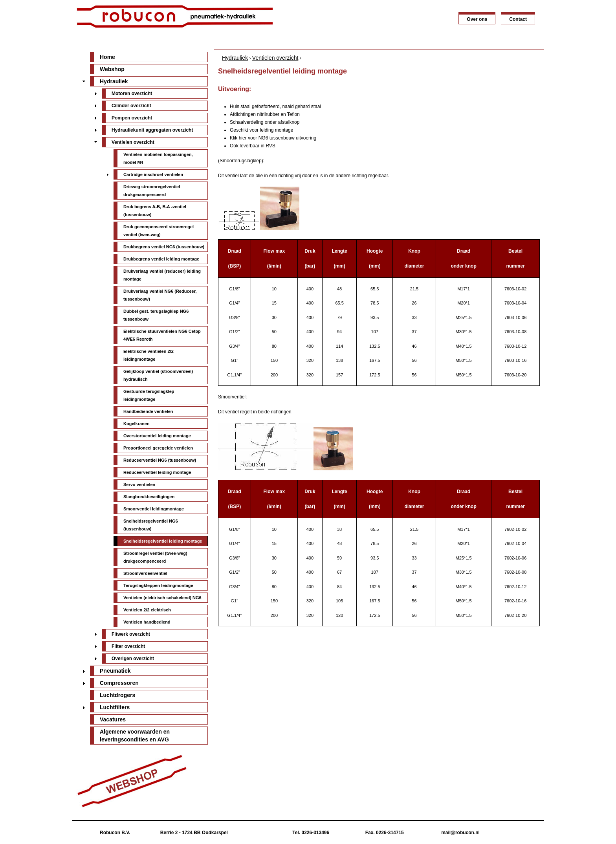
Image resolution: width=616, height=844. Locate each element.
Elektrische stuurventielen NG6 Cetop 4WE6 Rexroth (162, 335)
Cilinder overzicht (131, 106)
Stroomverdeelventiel (145, 573)
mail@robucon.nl (460, 833)
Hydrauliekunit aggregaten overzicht (152, 130)
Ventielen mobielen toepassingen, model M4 (158, 158)
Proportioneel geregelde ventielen (158, 448)
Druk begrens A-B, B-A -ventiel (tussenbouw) (155, 211)
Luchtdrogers (117, 695)
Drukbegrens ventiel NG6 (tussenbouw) (164, 247)
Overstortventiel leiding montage (157, 436)
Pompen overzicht (132, 118)
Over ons (477, 19)
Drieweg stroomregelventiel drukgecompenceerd (152, 191)
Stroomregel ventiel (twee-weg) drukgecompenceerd (155, 557)
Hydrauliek (235, 58)
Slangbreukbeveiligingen (149, 497)
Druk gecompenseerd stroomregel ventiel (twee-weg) (159, 231)
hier (243, 138)
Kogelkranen (137, 424)
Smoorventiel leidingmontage (154, 509)
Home (107, 57)
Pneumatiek (115, 671)
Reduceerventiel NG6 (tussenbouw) (160, 460)
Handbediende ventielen (148, 411)
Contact (518, 19)
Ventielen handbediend (147, 622)
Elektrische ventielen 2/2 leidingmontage (148, 355)
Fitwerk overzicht (131, 634)
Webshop (112, 69)
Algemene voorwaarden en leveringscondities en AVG (135, 736)
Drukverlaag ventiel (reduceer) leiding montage (162, 275)
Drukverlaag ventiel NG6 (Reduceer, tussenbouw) (160, 295)
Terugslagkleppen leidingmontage (158, 585)
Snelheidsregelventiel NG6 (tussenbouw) (151, 525)
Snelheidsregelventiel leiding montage (163, 541)
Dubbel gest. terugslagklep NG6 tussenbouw (156, 315)
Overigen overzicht (133, 659)
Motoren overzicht (132, 94)
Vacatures (113, 719)
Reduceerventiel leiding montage (157, 472)
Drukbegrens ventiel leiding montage (161, 259)
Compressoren (119, 683)
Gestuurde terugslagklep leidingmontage (149, 395)
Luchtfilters (115, 707)
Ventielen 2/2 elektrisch (147, 610)
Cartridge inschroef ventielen (153, 174)
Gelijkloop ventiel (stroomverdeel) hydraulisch (158, 375)
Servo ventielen (139, 484)
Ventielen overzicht (275, 58)
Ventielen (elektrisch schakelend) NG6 (162, 598)
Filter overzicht (128, 646)
